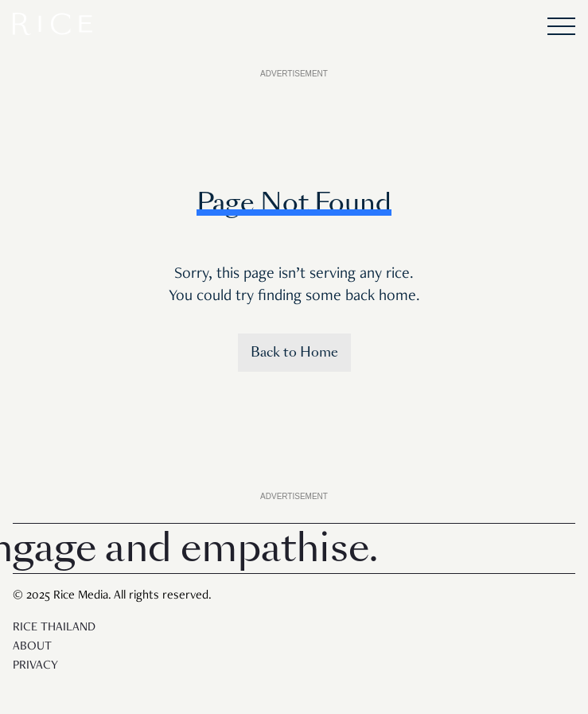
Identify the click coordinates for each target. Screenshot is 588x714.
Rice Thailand (54, 628)
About (32, 647)
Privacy (35, 666)
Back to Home (294, 352)
